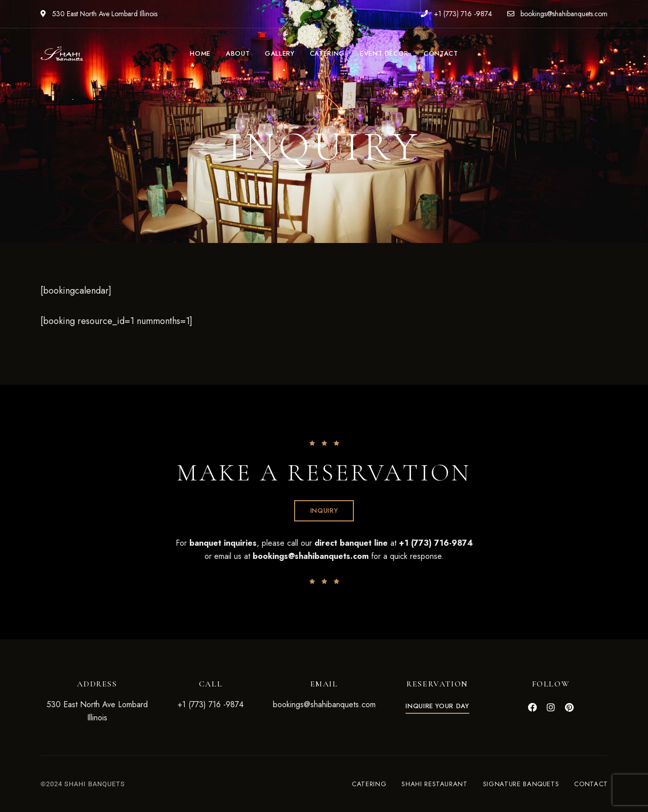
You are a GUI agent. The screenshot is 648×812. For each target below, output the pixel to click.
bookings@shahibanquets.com (557, 14)
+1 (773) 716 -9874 (456, 14)
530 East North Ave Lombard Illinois (99, 14)
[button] (324, 511)
